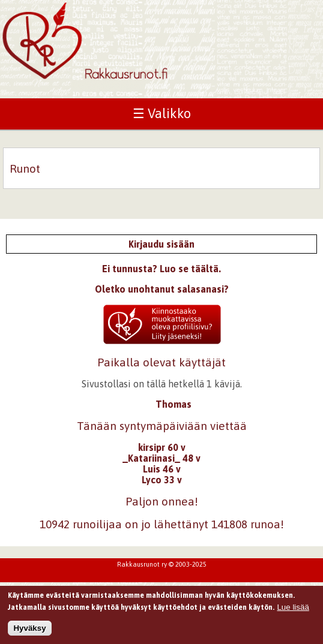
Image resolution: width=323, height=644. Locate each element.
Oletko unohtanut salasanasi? (162, 289)
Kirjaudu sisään (161, 244)
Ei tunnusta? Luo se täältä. (161, 269)
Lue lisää (293, 609)
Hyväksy (29, 630)
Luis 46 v (162, 469)
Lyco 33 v (162, 480)
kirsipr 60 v (162, 447)
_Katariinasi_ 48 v (161, 458)
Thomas (174, 404)
